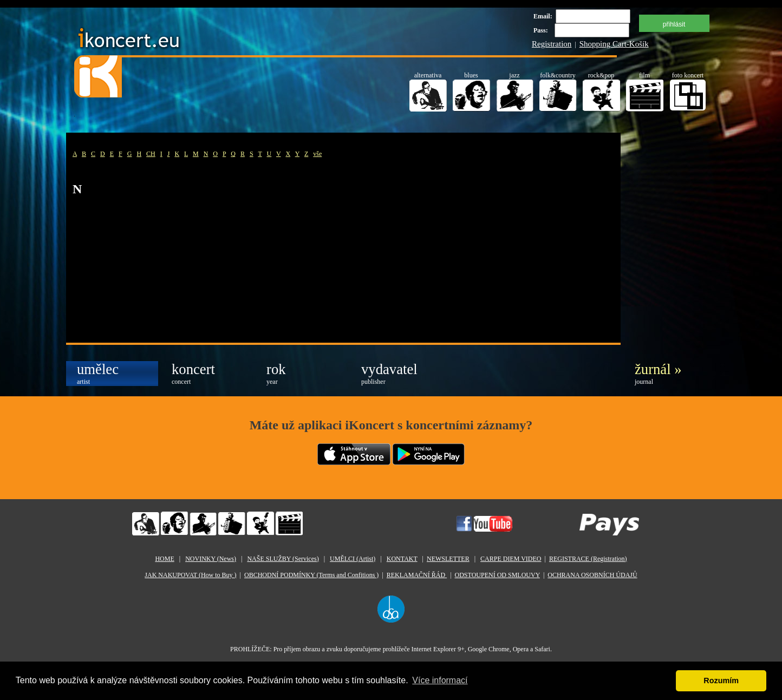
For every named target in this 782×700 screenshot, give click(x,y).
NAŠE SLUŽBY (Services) (283, 559)
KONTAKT (402, 559)
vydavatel (389, 373)
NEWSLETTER (448, 559)
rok (276, 373)
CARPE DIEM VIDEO (511, 559)
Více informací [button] (440, 680)
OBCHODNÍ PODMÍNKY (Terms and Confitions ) (311, 575)
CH (151, 154)
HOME (164, 559)
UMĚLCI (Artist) (353, 559)
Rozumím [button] (721, 681)
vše (317, 154)
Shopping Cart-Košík (614, 44)
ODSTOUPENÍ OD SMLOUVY (497, 575)
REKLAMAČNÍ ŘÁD (417, 575)
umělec (98, 373)
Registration (552, 44)
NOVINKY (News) (211, 559)
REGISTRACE (588, 559)
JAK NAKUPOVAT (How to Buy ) (190, 575)
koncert (193, 373)
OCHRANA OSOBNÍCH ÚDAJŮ (592, 575)
